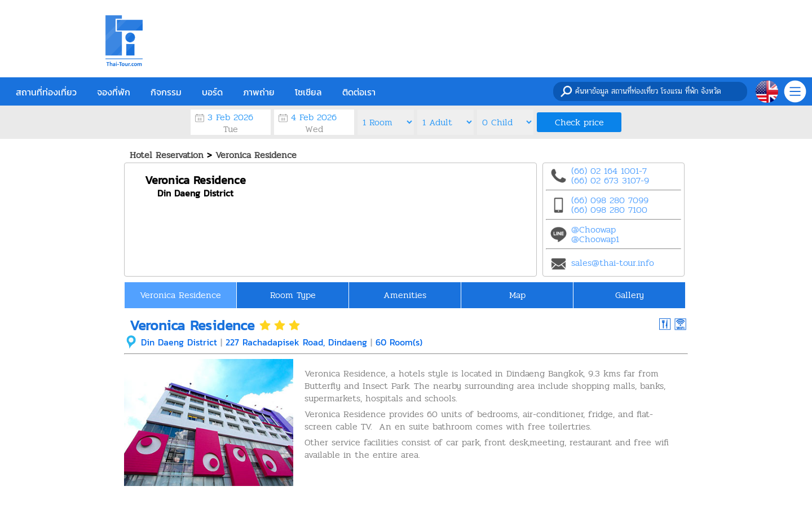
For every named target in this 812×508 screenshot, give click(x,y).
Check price (579, 122)
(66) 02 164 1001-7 (609, 171)
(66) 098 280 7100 (609, 210)
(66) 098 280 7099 (610, 200)
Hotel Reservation (167, 155)
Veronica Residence (256, 155)
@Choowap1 (595, 239)
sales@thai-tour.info (613, 263)
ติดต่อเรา (359, 92)
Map (517, 295)
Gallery (630, 295)
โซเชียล (308, 92)
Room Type (293, 295)
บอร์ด (212, 92)
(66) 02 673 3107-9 (610, 180)
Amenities (405, 295)
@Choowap (593, 229)
